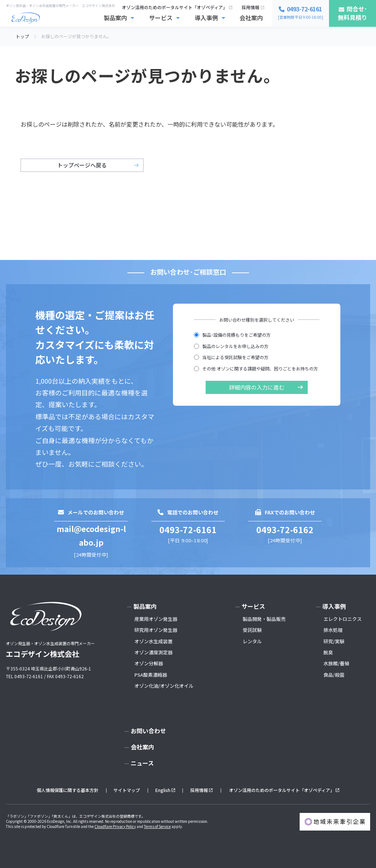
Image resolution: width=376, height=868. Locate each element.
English (163, 790)
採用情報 (250, 7)
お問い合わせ (148, 731)
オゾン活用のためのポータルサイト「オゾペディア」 (175, 7)
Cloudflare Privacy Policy (115, 826)
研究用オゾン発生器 (156, 630)
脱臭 (328, 652)
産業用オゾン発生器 (156, 619)
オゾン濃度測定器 (153, 652)
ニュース (142, 763)
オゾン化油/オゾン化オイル (164, 686)
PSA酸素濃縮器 (151, 675)
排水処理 (333, 630)
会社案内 (251, 18)
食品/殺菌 (334, 675)
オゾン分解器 (149, 663)
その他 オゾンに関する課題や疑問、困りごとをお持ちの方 (256, 368)
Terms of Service (157, 826)
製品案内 (115, 18)
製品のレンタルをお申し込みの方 (231, 346)
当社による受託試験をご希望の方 (231, 357)
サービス (161, 18)
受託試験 (252, 630)
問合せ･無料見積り (352, 13)
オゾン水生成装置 (153, 641)
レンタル (252, 641)
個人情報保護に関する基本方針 (68, 790)
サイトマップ (127, 790)
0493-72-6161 (188, 529)
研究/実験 (334, 641)
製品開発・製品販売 (264, 619)
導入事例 (206, 18)
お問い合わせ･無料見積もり (310, 853)
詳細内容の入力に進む (257, 387)
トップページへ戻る (82, 165)
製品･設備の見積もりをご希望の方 (232, 335)
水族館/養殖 (336, 663)
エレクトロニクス (343, 619)
